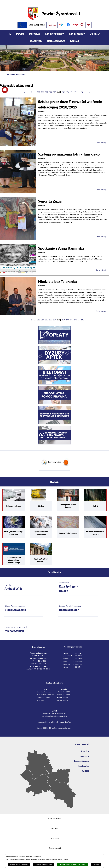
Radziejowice (83, 763)
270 (67, 88)
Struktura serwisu (55, 815)
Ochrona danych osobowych (19, 865)
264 (42, 88)
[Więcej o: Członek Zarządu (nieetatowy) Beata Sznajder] (78, 605)
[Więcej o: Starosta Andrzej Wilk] (23, 584)
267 (54, 88)
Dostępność (55, 835)
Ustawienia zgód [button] (55, 844)
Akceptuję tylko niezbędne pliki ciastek (73, 865)
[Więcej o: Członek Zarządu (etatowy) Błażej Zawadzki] (23, 605)
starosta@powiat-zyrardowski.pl (54, 710)
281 (82, 88)
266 (50, 88)
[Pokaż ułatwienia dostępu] (82, 21)
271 (71, 88)
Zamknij (96, 865)
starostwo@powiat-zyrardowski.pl (54, 712)
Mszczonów (84, 753)
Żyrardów (85, 747)
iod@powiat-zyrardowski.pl (62, 724)
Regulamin (55, 825)
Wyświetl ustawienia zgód (44, 865)
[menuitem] (10, 30)
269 (63, 88)
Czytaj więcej (101, 139)
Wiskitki (85, 769)
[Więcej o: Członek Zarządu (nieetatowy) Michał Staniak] (23, 626)
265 (46, 88)
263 (38, 88)
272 (75, 88)
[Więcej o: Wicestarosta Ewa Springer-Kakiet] (78, 584)
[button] (5, 90)
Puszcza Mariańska (81, 758)
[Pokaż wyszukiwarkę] (89, 21)
